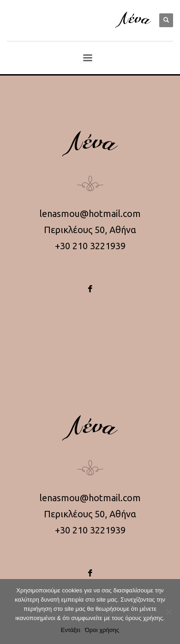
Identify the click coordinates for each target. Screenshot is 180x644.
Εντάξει (71, 630)
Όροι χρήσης (102, 630)
